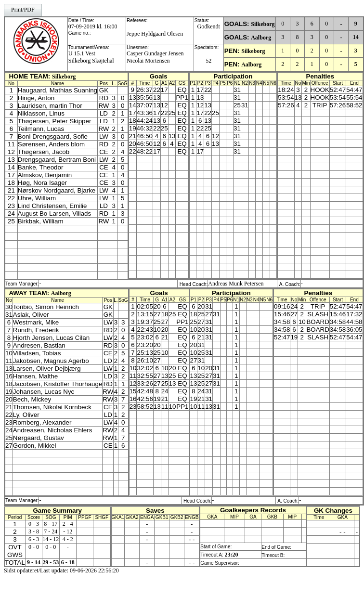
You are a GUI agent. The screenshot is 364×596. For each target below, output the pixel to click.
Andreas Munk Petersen (236, 284)
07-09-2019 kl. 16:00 (93, 26)
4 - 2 (68, 539)
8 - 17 (51, 524)
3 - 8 (34, 531)
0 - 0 (34, 547)
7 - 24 (51, 531)
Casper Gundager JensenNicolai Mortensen (155, 57)
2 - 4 (68, 524)
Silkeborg (263, 24)
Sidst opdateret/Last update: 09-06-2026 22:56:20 (61, 570)
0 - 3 (34, 524)
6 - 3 (34, 539)
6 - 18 (68, 562)
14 (356, 37)
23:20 (231, 555)
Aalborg (261, 38)
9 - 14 (34, 562)
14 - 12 (51, 539)
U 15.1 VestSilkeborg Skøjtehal (91, 57)
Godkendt (209, 26)
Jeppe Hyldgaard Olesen (155, 34)
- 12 (68, 531)
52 (208, 61)
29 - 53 (51, 562)
